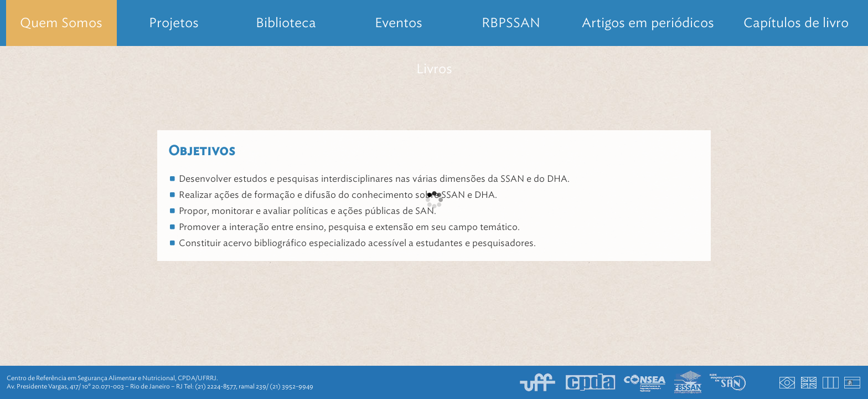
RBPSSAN (511, 23)
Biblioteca (286, 23)
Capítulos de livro (796, 23)
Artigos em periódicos (648, 23)
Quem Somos (61, 23)
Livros (434, 69)
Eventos (399, 23)
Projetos (174, 23)
